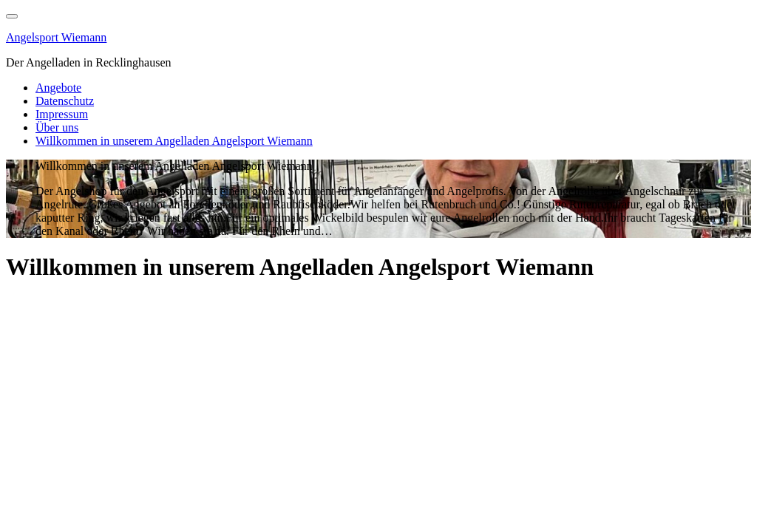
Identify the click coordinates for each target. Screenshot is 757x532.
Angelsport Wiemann (56, 37)
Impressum (62, 114)
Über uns (57, 127)
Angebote (58, 88)
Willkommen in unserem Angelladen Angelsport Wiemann (174, 141)
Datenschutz (65, 101)
